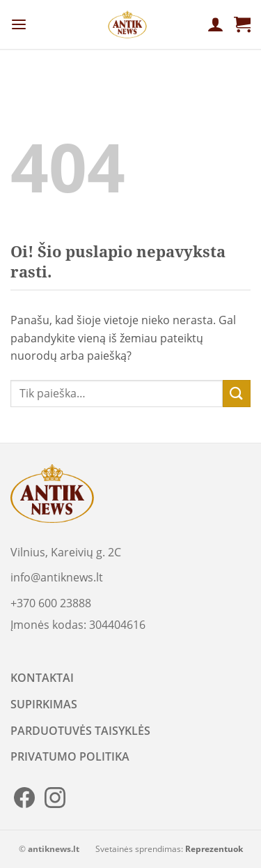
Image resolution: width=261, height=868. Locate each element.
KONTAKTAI (42, 678)
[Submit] (237, 394)
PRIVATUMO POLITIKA (70, 756)
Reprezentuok (214, 849)
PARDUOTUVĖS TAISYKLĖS (80, 731)
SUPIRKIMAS (44, 704)
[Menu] (19, 25)
